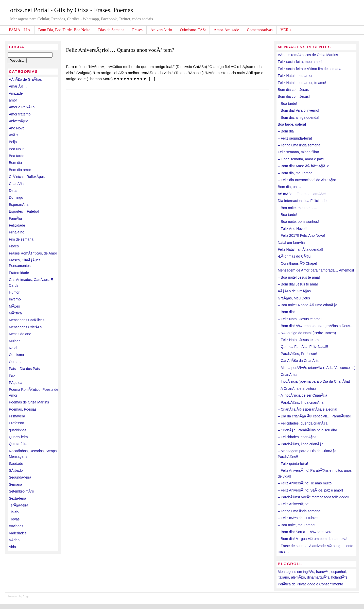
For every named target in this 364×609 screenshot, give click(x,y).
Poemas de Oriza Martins (29, 402)
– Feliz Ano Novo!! (292, 229)
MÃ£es (14, 306)
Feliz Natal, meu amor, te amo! (302, 83)
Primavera (17, 416)
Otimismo (16, 355)
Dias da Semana (111, 30)
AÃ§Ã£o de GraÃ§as (25, 79)
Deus (13, 191)
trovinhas (16, 526)
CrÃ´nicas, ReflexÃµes (27, 177)
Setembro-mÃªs (21, 491)
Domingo (16, 197)
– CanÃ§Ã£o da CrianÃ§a (298, 361)
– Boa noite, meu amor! (296, 525)
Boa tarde (17, 156)
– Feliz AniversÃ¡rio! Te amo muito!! (306, 483)
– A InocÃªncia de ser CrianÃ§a (302, 395)
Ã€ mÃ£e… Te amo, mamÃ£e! (302, 194)
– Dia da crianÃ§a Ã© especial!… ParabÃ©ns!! (315, 416)
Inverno (15, 299)
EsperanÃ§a (19, 205)
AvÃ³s (14, 135)
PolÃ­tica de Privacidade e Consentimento (310, 584)
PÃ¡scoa (16, 383)
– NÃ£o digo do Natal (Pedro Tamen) (307, 333)
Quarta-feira (18, 437)
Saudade (16, 464)
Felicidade (17, 225)
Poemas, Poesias (23, 409)
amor (13, 100)
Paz (12, 376)
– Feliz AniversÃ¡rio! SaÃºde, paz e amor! (310, 490)
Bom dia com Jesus (293, 90)
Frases (137, 30)
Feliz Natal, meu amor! (296, 76)
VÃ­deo (14, 540)
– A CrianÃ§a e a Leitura (297, 388)
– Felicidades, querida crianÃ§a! (303, 423)
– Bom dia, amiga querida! (298, 117)
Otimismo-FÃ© (193, 30)
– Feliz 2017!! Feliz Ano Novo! (301, 235)
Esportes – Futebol (24, 211)
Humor (14, 292)
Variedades (18, 533)
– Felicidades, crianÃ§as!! (298, 437)
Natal (13, 348)
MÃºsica (15, 313)
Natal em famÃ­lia (291, 243)
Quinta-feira (18, 444)
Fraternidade (19, 273)
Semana (15, 484)
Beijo (13, 142)
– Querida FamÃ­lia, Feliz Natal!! (303, 347)
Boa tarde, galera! (292, 124)
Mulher (14, 341)
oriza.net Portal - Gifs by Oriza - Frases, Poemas (72, 10)
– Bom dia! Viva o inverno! (298, 110)
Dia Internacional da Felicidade (302, 201)
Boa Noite (17, 149)
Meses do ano (20, 334)
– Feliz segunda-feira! (295, 138)
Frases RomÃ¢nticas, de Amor (33, 253)
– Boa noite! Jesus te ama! (299, 277)
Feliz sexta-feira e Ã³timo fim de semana (310, 69)
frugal (27, 596)
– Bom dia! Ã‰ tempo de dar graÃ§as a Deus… (316, 326)
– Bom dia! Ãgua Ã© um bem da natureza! (313, 539)
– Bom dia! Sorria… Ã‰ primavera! (306, 532)
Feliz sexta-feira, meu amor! (300, 62)
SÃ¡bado (16, 470)
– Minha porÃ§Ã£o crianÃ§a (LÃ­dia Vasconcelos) (317, 368)
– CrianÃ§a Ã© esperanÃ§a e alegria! (307, 409)
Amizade (16, 93)
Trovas (14, 519)
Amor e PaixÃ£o (22, 107)
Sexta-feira (18, 498)
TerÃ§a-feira (19, 505)
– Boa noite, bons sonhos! (298, 222)
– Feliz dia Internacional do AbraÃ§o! (307, 180)
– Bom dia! (286, 312)
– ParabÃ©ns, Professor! (297, 354)
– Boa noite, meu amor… (298, 208)
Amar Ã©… (18, 86)
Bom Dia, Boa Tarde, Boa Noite (64, 30)
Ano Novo (17, 128)
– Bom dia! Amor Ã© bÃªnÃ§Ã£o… (305, 166)
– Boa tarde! (287, 104)
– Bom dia (286, 131)
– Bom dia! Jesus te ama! (298, 284)
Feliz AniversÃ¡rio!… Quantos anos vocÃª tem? (120, 50)
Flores (14, 246)
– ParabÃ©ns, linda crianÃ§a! (301, 402)
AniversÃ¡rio (161, 30)
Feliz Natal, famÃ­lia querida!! (300, 249)
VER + (286, 30)
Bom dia (15, 163)
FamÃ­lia (15, 218)
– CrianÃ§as (288, 375)
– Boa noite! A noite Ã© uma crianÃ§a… (309, 305)
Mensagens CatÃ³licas (27, 320)
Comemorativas (260, 30)
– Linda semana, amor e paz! (301, 159)
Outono (15, 362)
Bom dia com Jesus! (294, 96)
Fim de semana (21, 239)
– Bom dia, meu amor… (297, 173)
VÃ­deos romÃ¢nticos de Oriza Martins (308, 55)
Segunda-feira (20, 477)
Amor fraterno (20, 114)
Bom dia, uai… (289, 187)
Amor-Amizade (226, 30)
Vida (12, 547)
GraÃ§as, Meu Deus (294, 298)
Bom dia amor (20, 170)
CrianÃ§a (16, 184)
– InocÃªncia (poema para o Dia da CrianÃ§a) (314, 381)
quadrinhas (18, 430)
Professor (16, 423)
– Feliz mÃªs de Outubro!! (298, 518)
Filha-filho (17, 232)
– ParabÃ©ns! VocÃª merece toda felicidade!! (314, 497)
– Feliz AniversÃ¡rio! (293, 504)
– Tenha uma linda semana (299, 145)
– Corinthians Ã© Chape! (297, 263)
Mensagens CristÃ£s (25, 327)
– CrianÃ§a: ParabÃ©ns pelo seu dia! (307, 430)
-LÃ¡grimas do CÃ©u (294, 256)
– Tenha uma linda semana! (300, 511)
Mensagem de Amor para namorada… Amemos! (316, 270)
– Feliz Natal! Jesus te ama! (300, 319)
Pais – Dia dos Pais (24, 369)
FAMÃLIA (20, 30)
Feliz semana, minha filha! (298, 152)
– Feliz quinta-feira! (293, 464)
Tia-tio (14, 512)
